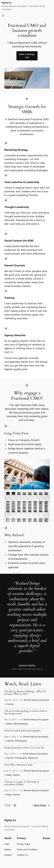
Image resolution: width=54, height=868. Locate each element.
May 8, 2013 (10, 737)
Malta (9, 775)
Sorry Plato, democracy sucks (18, 765)
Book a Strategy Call (27, 56)
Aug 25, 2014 (11, 700)
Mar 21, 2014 (10, 720)
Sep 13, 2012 (11, 790)
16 (15, 805)
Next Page (42, 805)
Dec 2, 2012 (10, 754)
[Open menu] (3, 15)
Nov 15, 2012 (11, 771)
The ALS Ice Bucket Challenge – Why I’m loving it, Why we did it (25, 693)
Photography (21, 741)
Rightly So (7, 3)
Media (9, 724)
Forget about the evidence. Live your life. (24, 748)
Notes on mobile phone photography (23, 731)
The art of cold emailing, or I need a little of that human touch (26, 712)
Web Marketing (21, 724)
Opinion (10, 704)
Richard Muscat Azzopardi (37, 700)
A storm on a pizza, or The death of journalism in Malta (22, 783)
